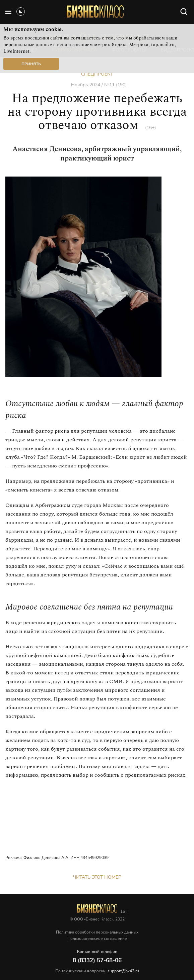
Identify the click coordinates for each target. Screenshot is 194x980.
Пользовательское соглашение (97, 939)
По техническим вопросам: (97, 971)
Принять (31, 64)
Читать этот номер (97, 877)
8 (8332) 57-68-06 (97, 960)
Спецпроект (97, 74)
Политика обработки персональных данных (97, 932)
